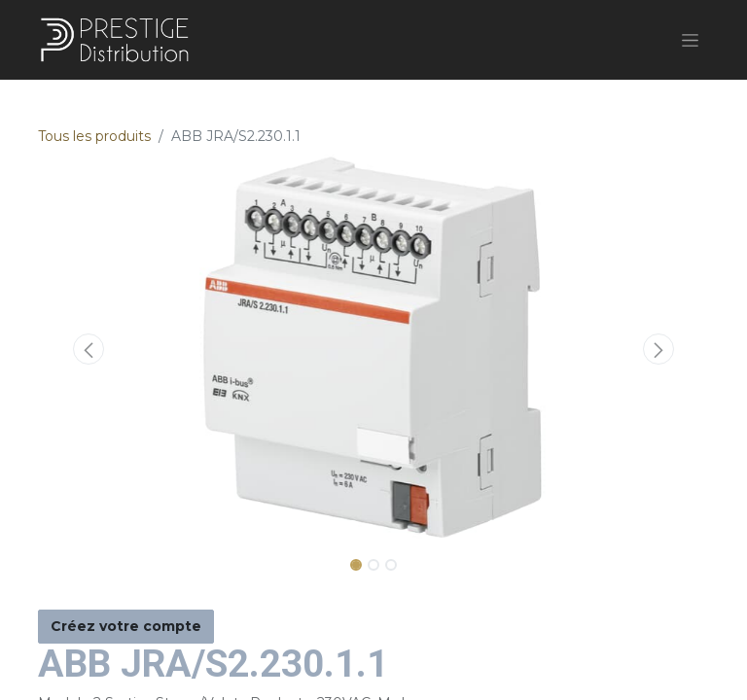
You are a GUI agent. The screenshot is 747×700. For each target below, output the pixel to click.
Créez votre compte (126, 626)
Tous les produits (94, 136)
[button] (89, 349)
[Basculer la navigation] (690, 40)
